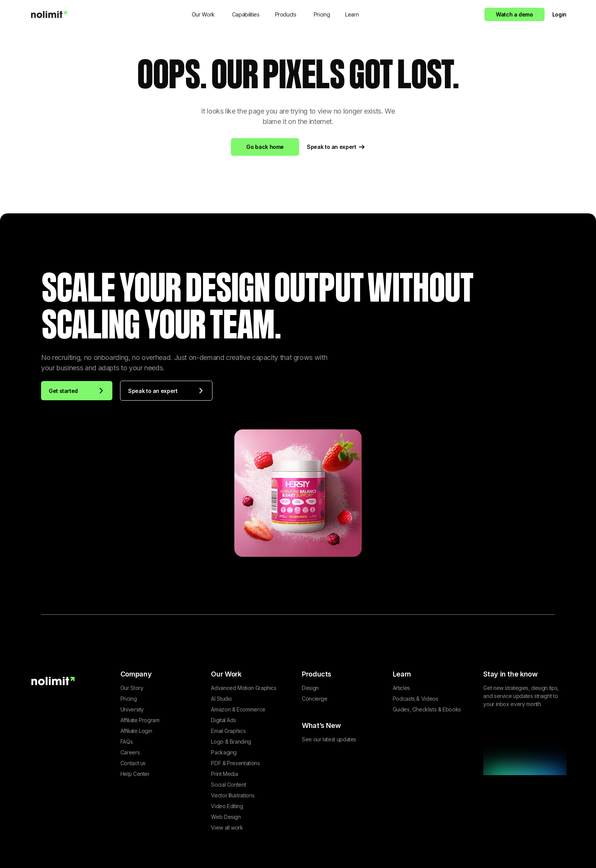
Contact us (133, 763)
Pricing (322, 14)
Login (559, 14)
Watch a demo (515, 14)
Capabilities (246, 14)
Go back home (265, 147)
